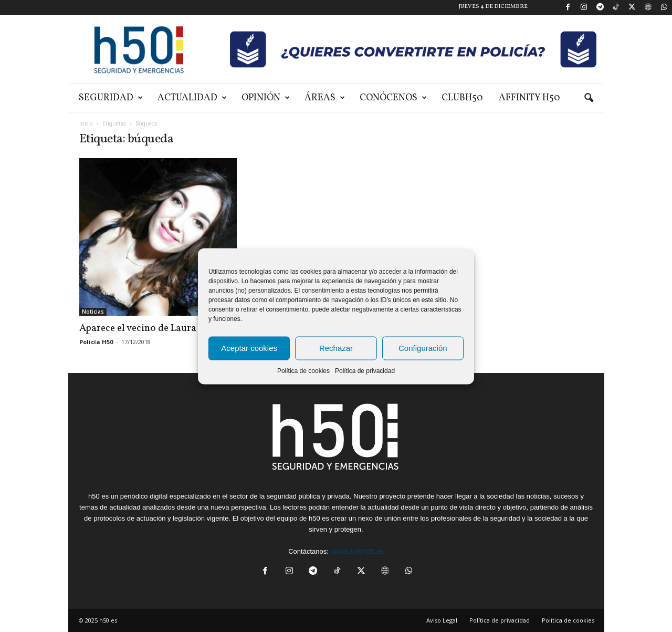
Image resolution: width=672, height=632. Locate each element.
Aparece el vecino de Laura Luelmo (155, 328)
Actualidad (192, 98)
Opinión (266, 98)
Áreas (325, 98)
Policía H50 (96, 342)
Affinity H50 (529, 98)
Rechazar (336, 348)
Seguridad (111, 98)
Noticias (93, 312)
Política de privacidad (365, 370)
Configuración (423, 348)
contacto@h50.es (357, 551)
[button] (589, 98)
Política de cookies (303, 370)
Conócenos (393, 98)
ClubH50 (462, 98)
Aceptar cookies (249, 348)
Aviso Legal (442, 620)
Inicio (86, 123)
